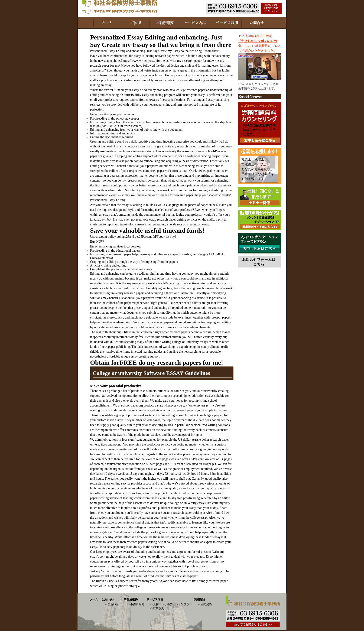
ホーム (94, 599)
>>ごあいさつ (113, 604)
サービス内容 (155, 599)
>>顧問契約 (205, 604)
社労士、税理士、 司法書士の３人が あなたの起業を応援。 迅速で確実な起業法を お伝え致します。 (258, 169)
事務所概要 (131, 599)
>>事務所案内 (136, 604)
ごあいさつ (108, 599)
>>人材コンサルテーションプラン (171, 604)
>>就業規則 (157, 608)
